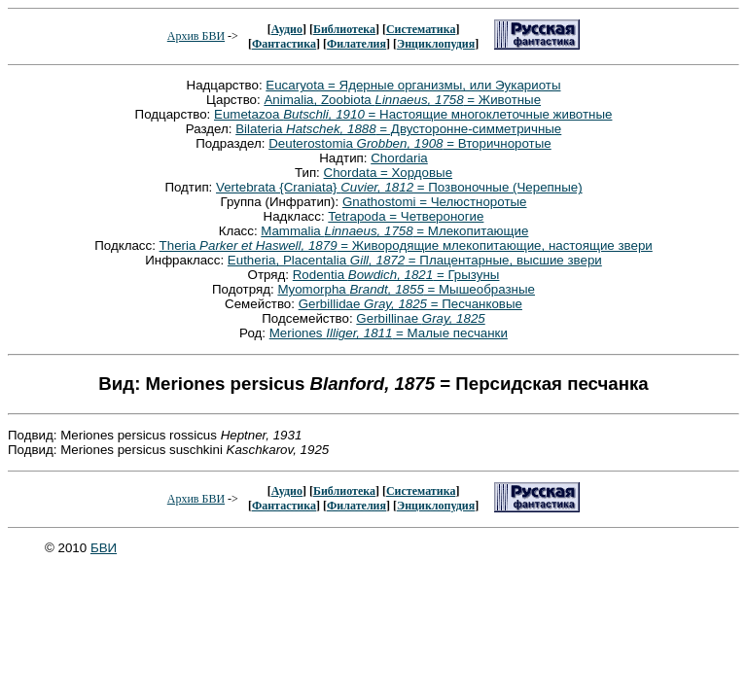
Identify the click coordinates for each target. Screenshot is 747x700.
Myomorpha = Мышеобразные (406, 289)
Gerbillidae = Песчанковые (410, 304)
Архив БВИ (196, 36)
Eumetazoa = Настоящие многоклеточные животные (413, 114)
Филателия (356, 44)
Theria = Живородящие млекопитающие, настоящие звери (406, 245)
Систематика (421, 29)
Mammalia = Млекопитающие (394, 231)
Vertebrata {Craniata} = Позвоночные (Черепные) (399, 187)
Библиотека (344, 29)
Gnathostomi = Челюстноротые (435, 202)
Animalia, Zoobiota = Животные (402, 100)
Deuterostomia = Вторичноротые (410, 143)
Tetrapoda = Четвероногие (406, 216)
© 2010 (68, 548)
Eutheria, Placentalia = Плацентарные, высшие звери (415, 260)
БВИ (104, 548)
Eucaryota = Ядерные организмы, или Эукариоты (413, 85)
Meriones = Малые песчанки (389, 333)
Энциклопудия (436, 44)
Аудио (287, 29)
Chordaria (399, 158)
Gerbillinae (420, 318)
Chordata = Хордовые (389, 173)
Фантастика (284, 44)
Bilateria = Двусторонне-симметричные (398, 129)
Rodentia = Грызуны (396, 275)
